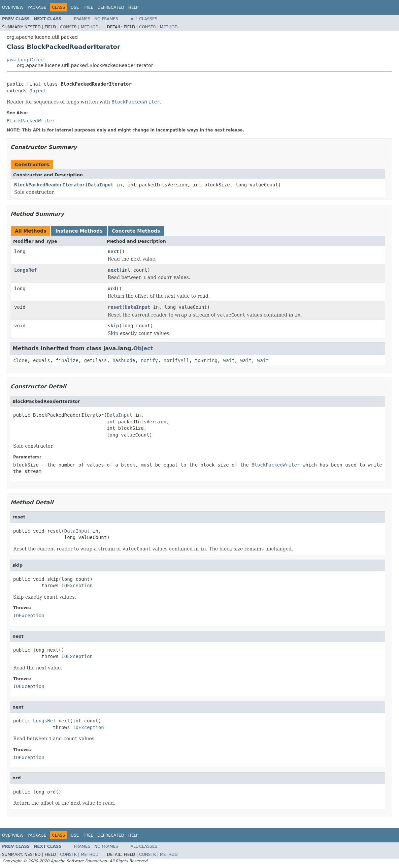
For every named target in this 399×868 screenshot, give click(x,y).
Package (37, 7)
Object (38, 91)
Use (75, 7)
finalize (67, 360)
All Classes (144, 19)
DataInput (101, 185)
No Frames (106, 19)
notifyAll (176, 360)
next (113, 251)
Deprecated (111, 7)
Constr (68, 27)
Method (90, 27)
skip (113, 326)
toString (206, 360)
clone (20, 360)
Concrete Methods (136, 231)
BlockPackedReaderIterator (50, 185)
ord (112, 289)
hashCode (124, 360)
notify (149, 360)
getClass (95, 360)
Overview (13, 7)
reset (115, 307)
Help (134, 7)
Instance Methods (79, 231)
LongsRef (25, 270)
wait (229, 360)
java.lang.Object (26, 60)
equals (42, 360)
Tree (88, 7)
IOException (77, 586)
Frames (82, 19)
